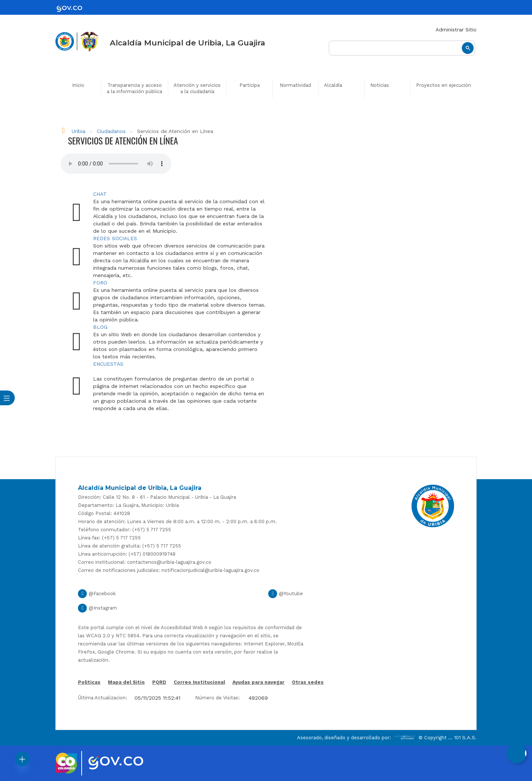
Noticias (380, 85)
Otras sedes (308, 682)
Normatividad (295, 85)
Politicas (89, 683)
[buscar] (402, 48)
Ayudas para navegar (258, 683)
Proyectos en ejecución (444, 85)
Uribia (79, 131)
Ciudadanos (111, 131)
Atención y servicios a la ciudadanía (197, 88)
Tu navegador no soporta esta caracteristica (116, 164)
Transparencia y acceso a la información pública (134, 88)
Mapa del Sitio (126, 682)
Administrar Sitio (456, 30)
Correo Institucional (199, 682)
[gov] (74, 8)
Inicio (78, 85)
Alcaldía (333, 85)
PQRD (159, 682)
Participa (250, 85)
